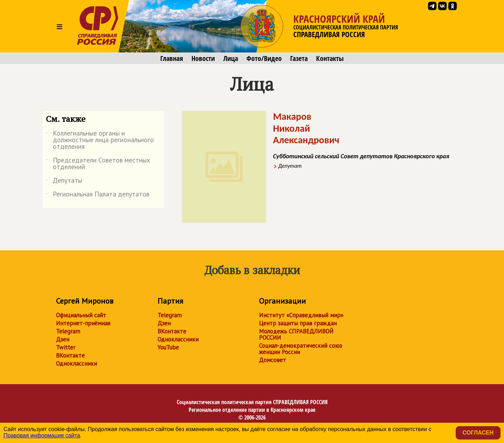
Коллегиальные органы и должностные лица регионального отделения (100, 140)
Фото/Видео (264, 58)
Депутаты (64, 182)
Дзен (63, 339)
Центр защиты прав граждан (298, 323)
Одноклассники (76, 364)
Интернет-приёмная (83, 323)
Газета (299, 58)
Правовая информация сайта (42, 435)
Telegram (68, 331)
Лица (231, 58)
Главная (172, 58)
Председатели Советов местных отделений (98, 164)
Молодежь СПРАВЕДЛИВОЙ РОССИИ (296, 334)
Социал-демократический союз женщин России (300, 349)
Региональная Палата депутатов (98, 195)
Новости (203, 58)
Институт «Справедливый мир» (301, 315)
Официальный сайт (81, 315)
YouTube (168, 347)
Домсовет (272, 360)
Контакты (330, 58)
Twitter (66, 347)
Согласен (478, 433)
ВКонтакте (70, 355)
